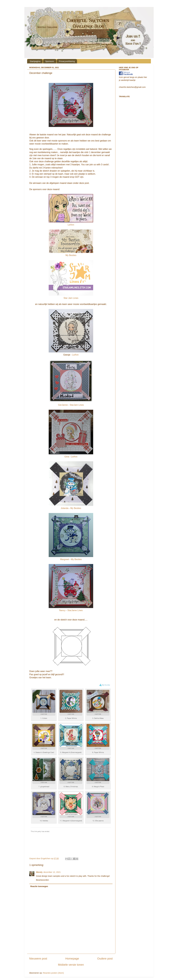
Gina (67, 457)
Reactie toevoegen (39, 886)
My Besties (71, 255)
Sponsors (50, 61)
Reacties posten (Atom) (53, 973)
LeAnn (71, 225)
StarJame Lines (75, 610)
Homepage (72, 959)
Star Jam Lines (71, 298)
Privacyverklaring (67, 61)
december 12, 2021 (52, 872)
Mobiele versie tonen (71, 965)
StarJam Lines (76, 405)
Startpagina (35, 61)
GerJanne (63, 405)
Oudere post (105, 959)
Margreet (65, 559)
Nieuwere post (38, 959)
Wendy (39, 872)
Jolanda (65, 508)
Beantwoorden (42, 880)
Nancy (62, 610)
